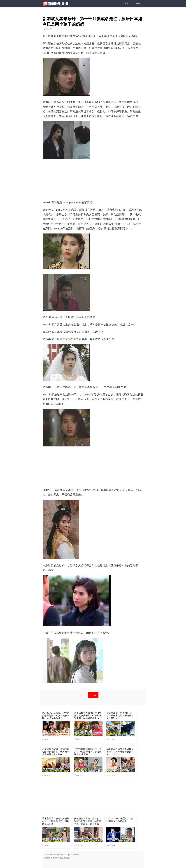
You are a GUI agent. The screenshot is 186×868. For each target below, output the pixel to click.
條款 (61, 858)
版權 (69, 858)
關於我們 (47, 858)
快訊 (138, 3)
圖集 (127, 3)
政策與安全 (55, 858)
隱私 (65, 858)
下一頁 (93, 695)
